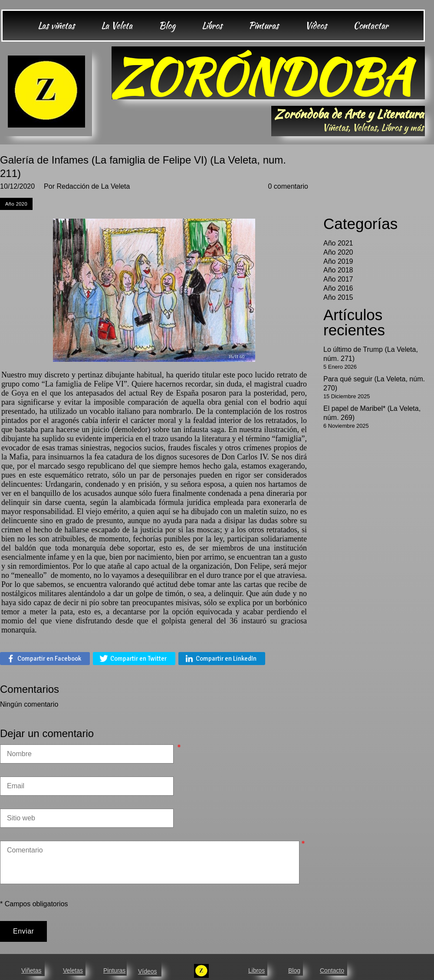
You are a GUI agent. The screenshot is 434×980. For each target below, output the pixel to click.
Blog (294, 970)
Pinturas (114, 970)
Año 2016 (338, 288)
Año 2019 (338, 261)
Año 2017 (338, 279)
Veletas (73, 970)
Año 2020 (338, 252)
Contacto (332, 970)
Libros (256, 970)
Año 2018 (338, 270)
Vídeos (148, 971)
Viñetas (31, 970)
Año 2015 (338, 297)
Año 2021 (338, 243)
